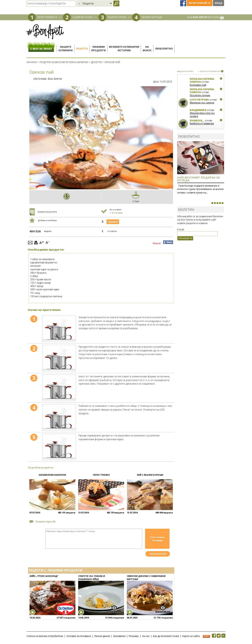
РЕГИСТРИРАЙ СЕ (47, 17)
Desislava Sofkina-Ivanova (202, 80)
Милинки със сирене (202, 103)
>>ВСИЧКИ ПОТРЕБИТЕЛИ (209, 71)
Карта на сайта (191, 636)
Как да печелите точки (166, 636)
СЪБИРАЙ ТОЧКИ (82, 17)
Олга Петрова (199, 100)
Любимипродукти (98, 49)
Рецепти (82, 49)
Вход (219, 3)
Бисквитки (119, 636)
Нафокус (147, 49)
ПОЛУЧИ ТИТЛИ (117, 17)
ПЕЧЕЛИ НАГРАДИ (152, 17)
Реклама (134, 636)
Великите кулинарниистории (124, 49)
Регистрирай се (200, 3)
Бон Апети (55, 79)
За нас (146, 636)
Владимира (198, 110)
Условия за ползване (79, 636)
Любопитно (164, 49)
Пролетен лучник (200, 95)
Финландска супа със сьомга (202, 115)
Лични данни (102, 636)
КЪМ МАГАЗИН (206, 17)
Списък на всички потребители (45, 636)
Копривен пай (198, 85)
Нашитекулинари (66, 49)
